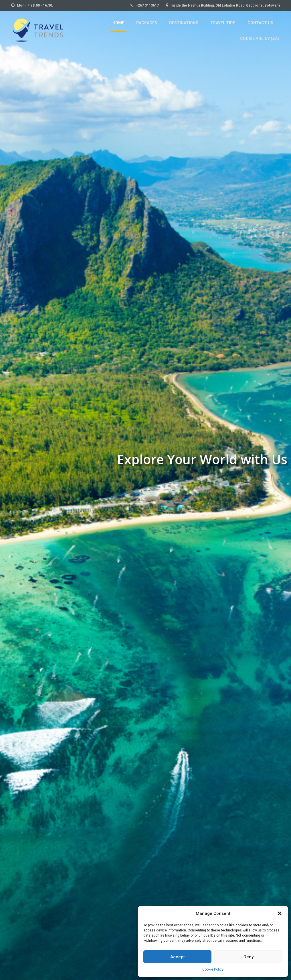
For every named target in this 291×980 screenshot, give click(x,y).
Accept (178, 957)
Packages (105, 28)
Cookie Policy (213, 969)
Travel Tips (179, 28)
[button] (280, 913)
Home (78, 28)
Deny (249, 957)
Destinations (141, 28)
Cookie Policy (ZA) (260, 28)
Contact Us (215, 28)
